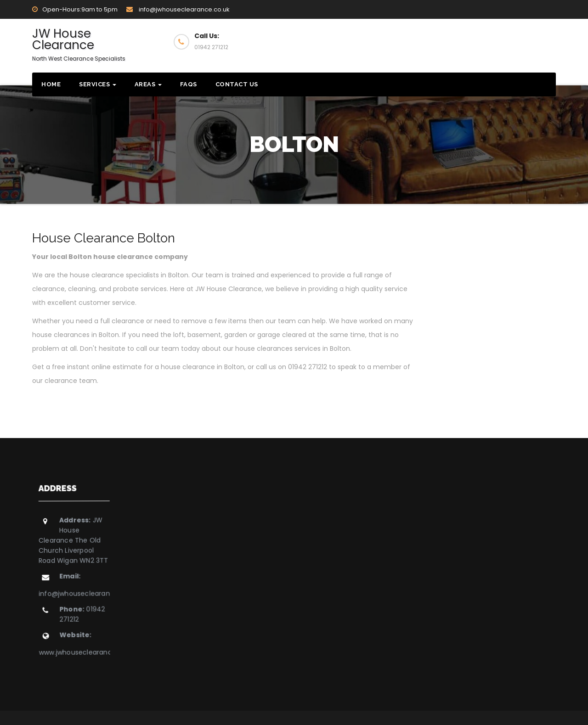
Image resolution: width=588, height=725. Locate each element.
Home (51, 84)
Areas (148, 84)
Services (98, 84)
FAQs (189, 84)
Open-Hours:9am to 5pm (75, 9)
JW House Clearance (79, 44)
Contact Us (237, 84)
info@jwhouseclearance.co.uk (178, 9)
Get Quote (516, 41)
